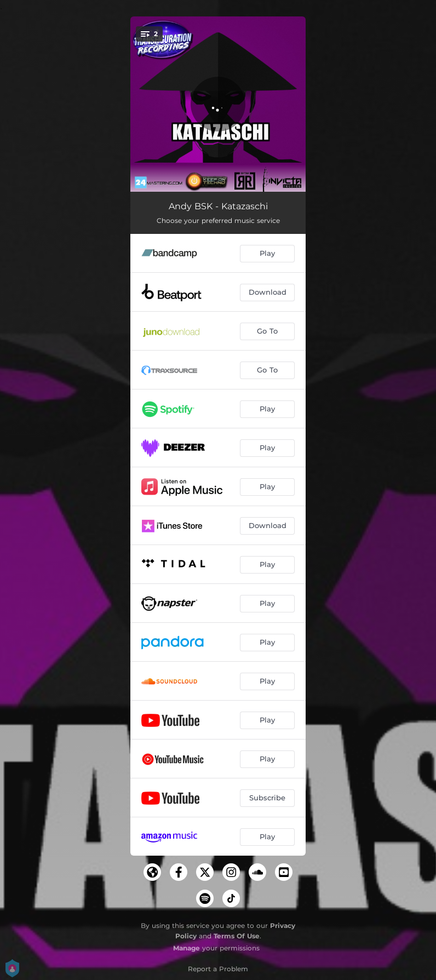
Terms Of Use (237, 936)
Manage (187, 948)
